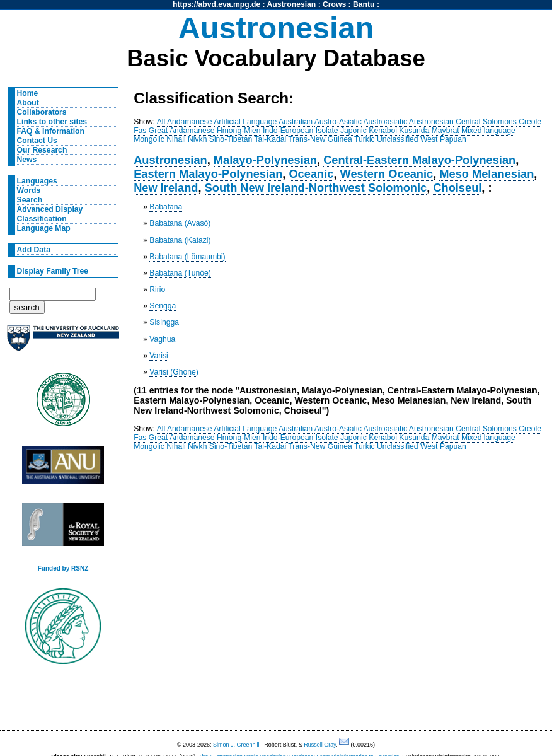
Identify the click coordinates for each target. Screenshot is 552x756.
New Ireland (166, 188)
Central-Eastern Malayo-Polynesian (419, 160)
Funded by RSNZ (63, 568)
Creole (530, 122)
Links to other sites (52, 122)
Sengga (163, 306)
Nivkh (197, 139)
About (28, 103)
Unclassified (398, 139)
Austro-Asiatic (338, 122)
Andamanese (190, 122)
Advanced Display (50, 209)
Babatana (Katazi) (180, 240)
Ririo (157, 289)
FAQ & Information (51, 131)
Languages (37, 181)
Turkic (365, 139)
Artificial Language (245, 122)
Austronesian (292, 4)
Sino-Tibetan (231, 139)
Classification (42, 219)
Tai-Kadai (270, 139)
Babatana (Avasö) (180, 223)
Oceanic (311, 174)
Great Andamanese (182, 131)
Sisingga (164, 322)
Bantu (364, 4)
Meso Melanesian (486, 174)
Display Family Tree (53, 271)
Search (30, 200)
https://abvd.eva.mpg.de (216, 4)
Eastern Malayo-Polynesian (208, 174)
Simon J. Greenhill (236, 745)
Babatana (166, 207)
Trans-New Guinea (320, 139)
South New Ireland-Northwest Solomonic (316, 188)
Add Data (34, 250)
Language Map (44, 228)
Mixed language (488, 131)
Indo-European (288, 131)
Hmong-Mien (239, 131)
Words (29, 190)
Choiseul (457, 188)
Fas (140, 131)
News (27, 160)
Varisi (159, 356)
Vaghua (162, 339)
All (161, 122)
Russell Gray (320, 745)
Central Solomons (486, 122)
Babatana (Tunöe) (180, 273)
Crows (334, 4)
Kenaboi (383, 131)
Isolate (327, 131)
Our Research (42, 150)
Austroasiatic (386, 122)
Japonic (354, 131)
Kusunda (414, 131)
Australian (296, 122)
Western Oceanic (387, 174)
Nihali (176, 139)
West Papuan (443, 139)
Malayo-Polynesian (265, 160)
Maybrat (446, 131)
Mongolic (149, 139)
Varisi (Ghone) (174, 372)
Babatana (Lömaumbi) (187, 257)
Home (28, 93)
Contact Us (37, 141)
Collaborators (42, 112)
